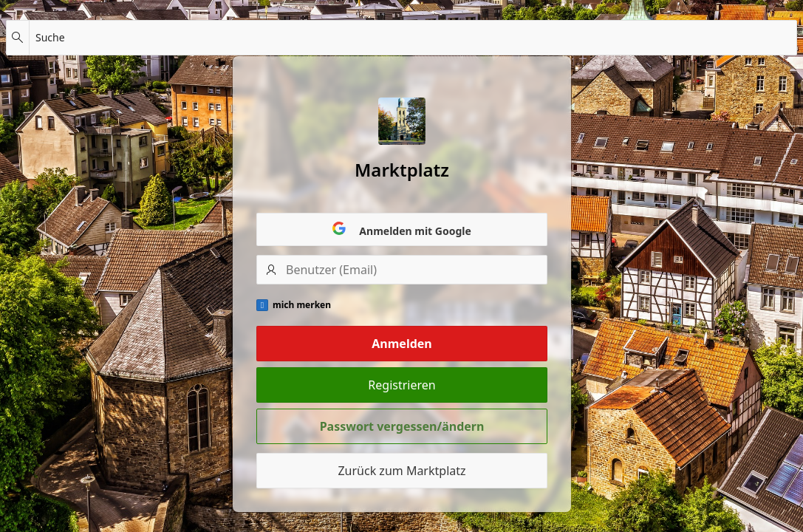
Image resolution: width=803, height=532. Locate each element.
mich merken (302, 305)
